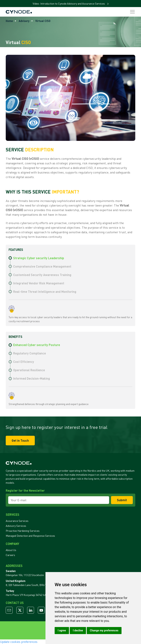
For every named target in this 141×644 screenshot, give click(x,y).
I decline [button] (78, 630)
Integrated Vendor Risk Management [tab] (39, 283)
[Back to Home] (19, 12)
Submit (122, 500)
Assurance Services (17, 521)
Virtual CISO (43, 21)
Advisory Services (16, 526)
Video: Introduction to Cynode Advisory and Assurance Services (69, 4)
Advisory (24, 21)
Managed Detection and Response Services (30, 536)
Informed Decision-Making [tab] (32, 378)
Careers (10, 555)
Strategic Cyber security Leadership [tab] (39, 258)
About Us (11, 550)
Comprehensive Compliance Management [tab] (42, 266)
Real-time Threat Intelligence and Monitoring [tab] (45, 292)
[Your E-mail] (59, 500)
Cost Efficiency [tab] (24, 362)
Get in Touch (20, 440)
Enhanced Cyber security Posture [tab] (37, 345)
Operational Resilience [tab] (29, 370)
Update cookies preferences (19, 642)
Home (9, 21)
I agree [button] (62, 630)
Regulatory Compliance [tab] (30, 353)
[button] (132, 12)
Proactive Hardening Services (23, 531)
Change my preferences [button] (104, 630)
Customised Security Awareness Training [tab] (42, 275)
